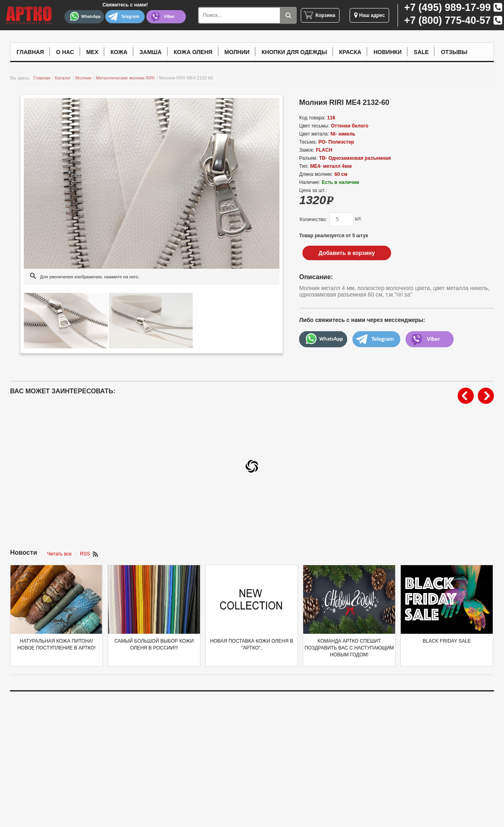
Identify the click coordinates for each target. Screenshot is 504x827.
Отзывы (454, 52)
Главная (30, 52)
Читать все (59, 554)
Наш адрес (369, 15)
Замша (151, 52)
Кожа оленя (193, 52)
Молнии (237, 52)
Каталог (63, 78)
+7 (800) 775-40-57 (447, 20)
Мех (92, 52)
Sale (421, 52)
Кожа (119, 52)
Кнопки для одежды (294, 52)
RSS (85, 554)
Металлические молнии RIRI (125, 78)
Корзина (325, 15)
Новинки (387, 52)
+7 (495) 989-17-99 (447, 7)
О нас (65, 52)
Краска (350, 52)
